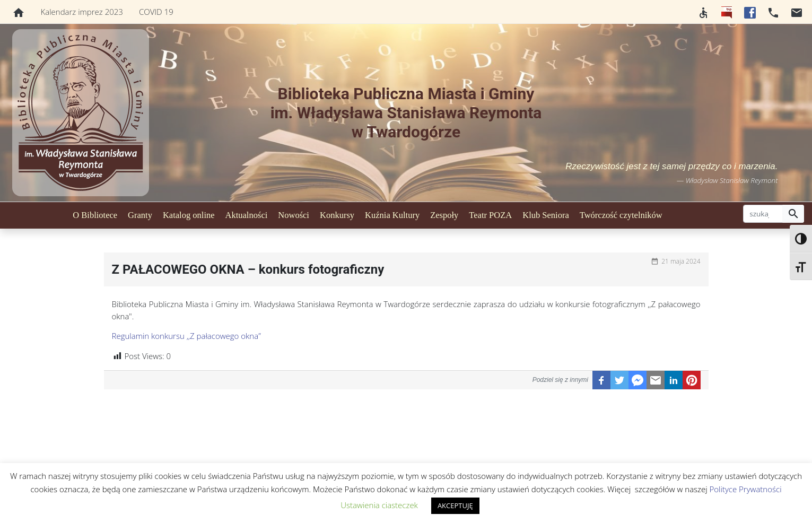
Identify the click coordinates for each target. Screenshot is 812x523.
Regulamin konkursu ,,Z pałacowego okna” (186, 336)
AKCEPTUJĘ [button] (455, 505)
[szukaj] (763, 214)
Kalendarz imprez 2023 (82, 12)
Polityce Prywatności (746, 489)
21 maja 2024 (681, 261)
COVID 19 (156, 12)
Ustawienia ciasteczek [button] (379, 505)
